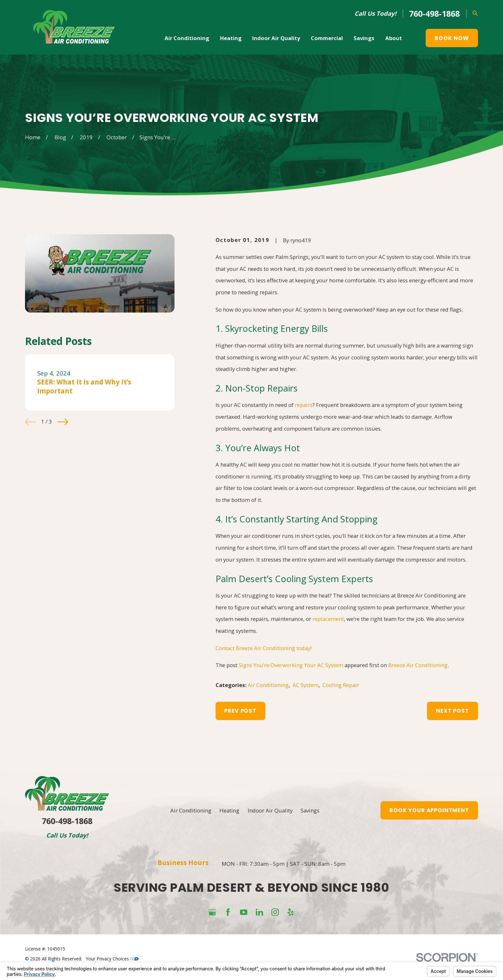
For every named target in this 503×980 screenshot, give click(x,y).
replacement (328, 619)
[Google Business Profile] (212, 912)
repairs (304, 405)
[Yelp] (290, 912)
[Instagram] (275, 912)
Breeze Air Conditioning (418, 665)
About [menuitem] (394, 38)
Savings (310, 810)
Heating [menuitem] (231, 38)
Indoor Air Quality (270, 810)
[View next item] (63, 422)
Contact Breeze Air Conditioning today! (264, 648)
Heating (229, 810)
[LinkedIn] (259, 912)
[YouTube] (244, 912)
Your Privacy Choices (112, 959)
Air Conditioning (268, 685)
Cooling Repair (341, 685)
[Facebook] (228, 912)
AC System (306, 685)
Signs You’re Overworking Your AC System (291, 665)
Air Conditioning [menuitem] (187, 38)
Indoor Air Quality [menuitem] (276, 38)
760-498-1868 (434, 13)
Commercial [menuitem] (327, 38)
